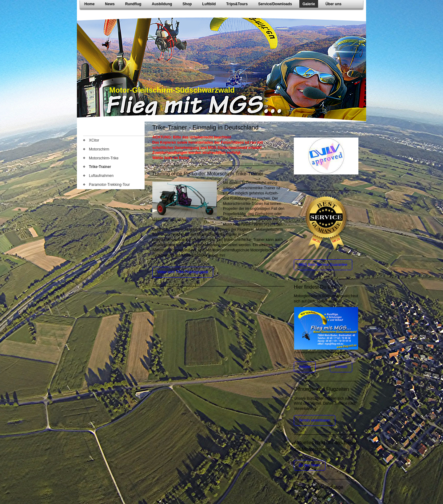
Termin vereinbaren (315, 420)
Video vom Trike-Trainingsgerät (183, 272)
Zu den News (310, 465)
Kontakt (341, 367)
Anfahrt (305, 367)
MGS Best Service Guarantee (323, 265)
